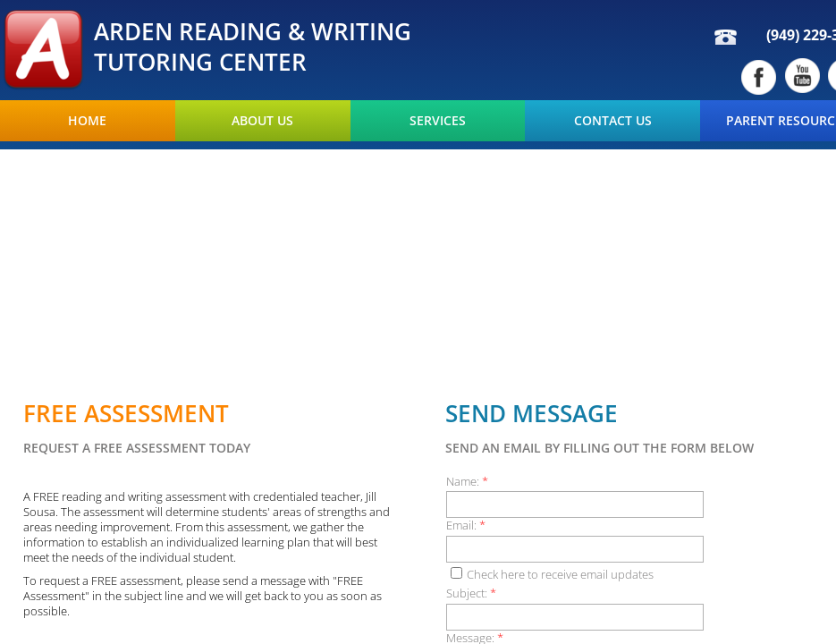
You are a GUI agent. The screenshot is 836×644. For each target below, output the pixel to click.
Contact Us (613, 121)
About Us (262, 121)
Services (438, 121)
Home (87, 121)
